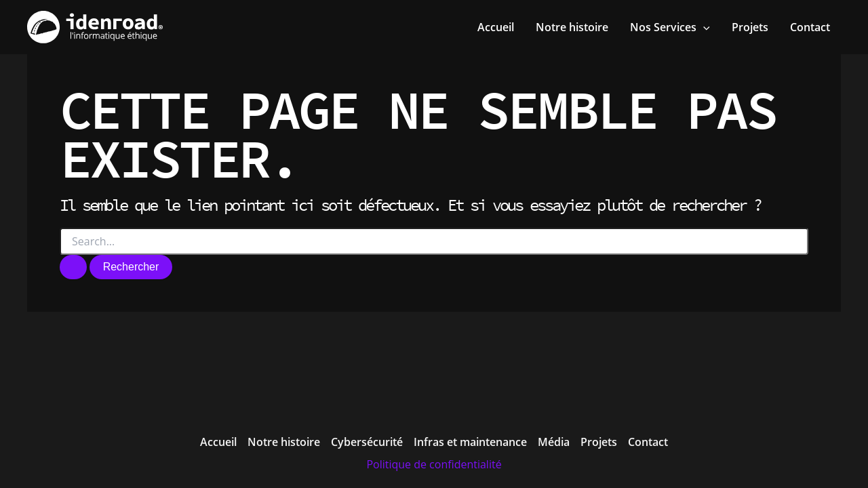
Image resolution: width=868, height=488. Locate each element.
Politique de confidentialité (434, 464)
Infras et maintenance (470, 442)
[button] (670, 27)
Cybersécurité (367, 442)
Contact (648, 442)
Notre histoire (284, 442)
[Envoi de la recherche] (73, 267)
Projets (599, 442)
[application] (703, 27)
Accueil (218, 442)
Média (554, 442)
